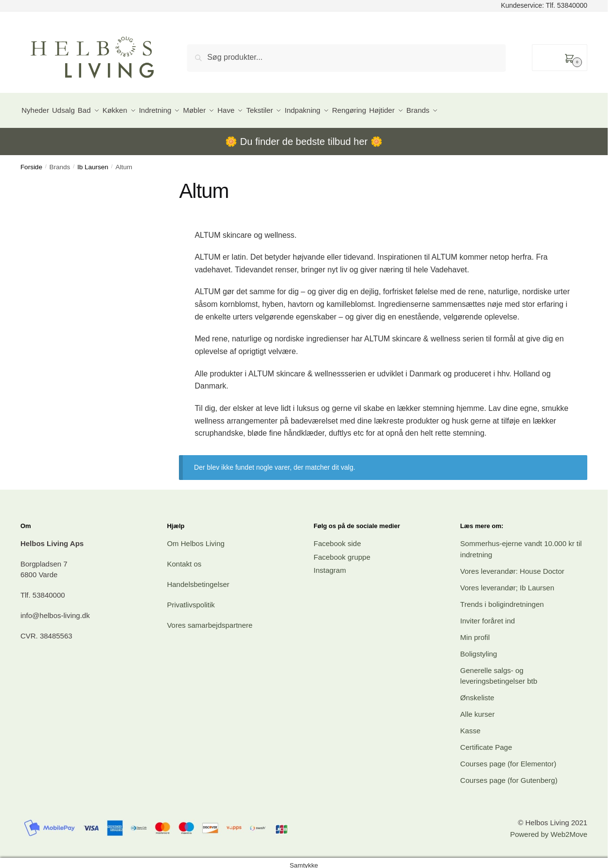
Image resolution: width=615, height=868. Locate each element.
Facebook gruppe (342, 551)
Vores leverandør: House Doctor (512, 565)
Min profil (475, 631)
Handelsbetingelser (198, 579)
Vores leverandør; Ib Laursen (507, 582)
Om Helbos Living (195, 538)
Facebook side (337, 538)
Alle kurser (478, 709)
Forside (31, 162)
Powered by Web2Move (549, 829)
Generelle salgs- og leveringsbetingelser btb (499, 670)
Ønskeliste (477, 692)
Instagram (330, 565)
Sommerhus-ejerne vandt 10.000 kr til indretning (521, 544)
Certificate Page (486, 742)
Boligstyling (479, 648)
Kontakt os (184, 558)
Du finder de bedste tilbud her (304, 136)
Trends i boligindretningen (502, 598)
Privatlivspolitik (191, 599)
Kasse (471, 725)
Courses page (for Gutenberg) (509, 775)
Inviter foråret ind (488, 615)
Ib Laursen (93, 162)
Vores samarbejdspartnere (210, 620)
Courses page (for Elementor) (509, 758)
